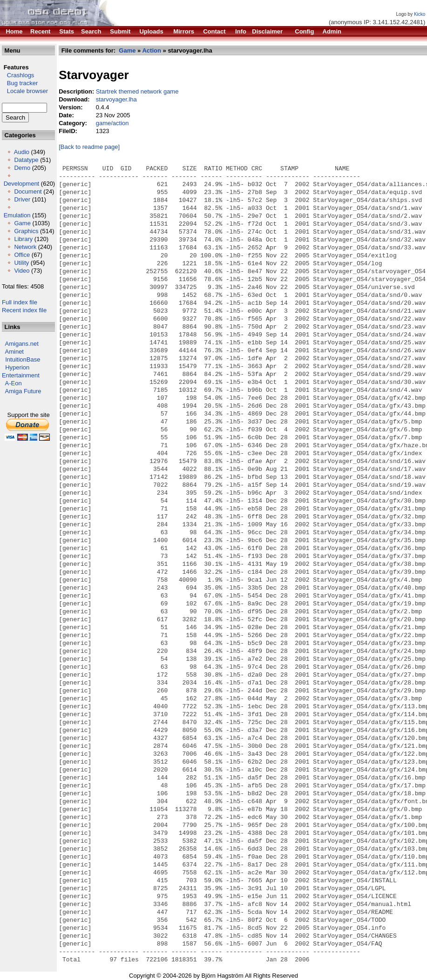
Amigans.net (22, 344)
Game (22, 223)
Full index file (20, 302)
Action (151, 50)
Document (28, 191)
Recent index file (24, 310)
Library (23, 239)
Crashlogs (18, 75)
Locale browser (25, 91)
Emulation (17, 215)
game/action (112, 123)
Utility (21, 263)
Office (22, 255)
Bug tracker (20, 83)
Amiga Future (23, 391)
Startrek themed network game (137, 91)
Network (25, 247)
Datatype (26, 160)
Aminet (14, 352)
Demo (22, 168)
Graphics (26, 231)
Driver (22, 199)
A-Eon (14, 383)
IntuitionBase (23, 359)
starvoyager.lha (116, 99)
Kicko (420, 14)
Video (22, 271)
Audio (22, 152)
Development (22, 184)
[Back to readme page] (89, 147)
